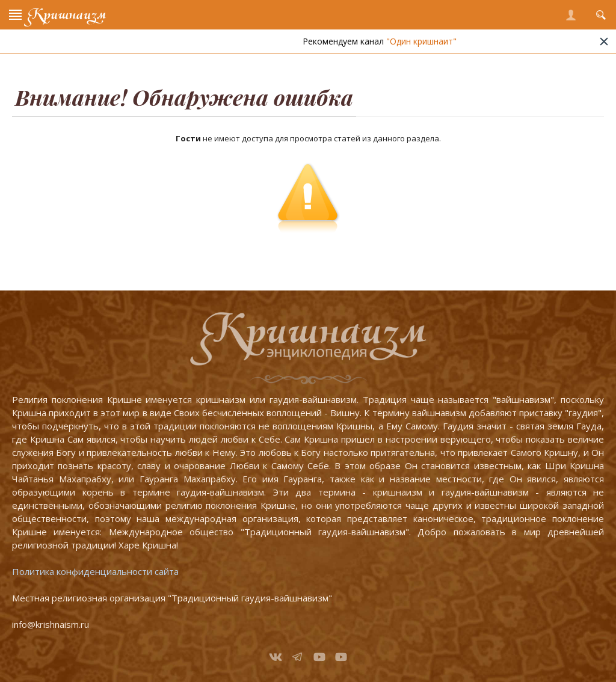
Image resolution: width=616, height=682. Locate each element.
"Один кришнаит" (430, 41)
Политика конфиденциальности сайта (95, 571)
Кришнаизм (67, 15)
